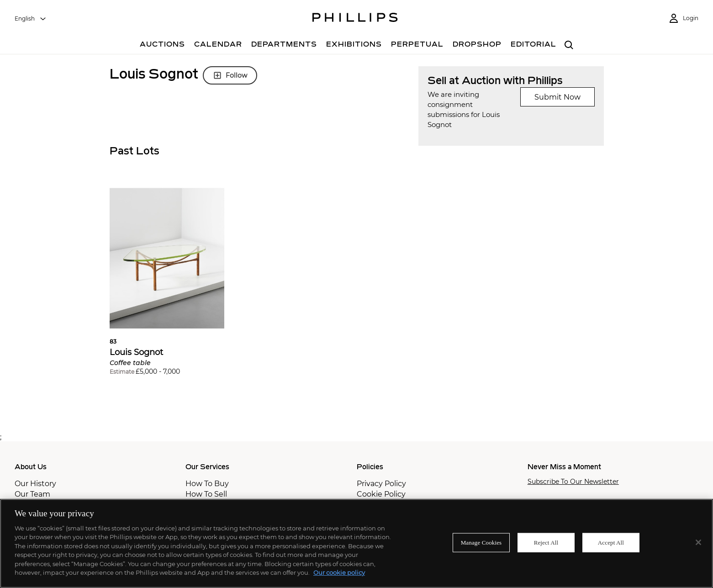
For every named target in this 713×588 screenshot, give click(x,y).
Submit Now (557, 97)
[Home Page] (355, 19)
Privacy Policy (381, 484)
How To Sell (206, 494)
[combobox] (31, 19)
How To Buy (207, 484)
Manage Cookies (481, 543)
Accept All (611, 543)
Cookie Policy (381, 494)
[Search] (569, 45)
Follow (230, 75)
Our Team (32, 494)
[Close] (698, 542)
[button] (167, 285)
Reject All (546, 543)
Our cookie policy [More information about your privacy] (339, 572)
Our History (35, 484)
